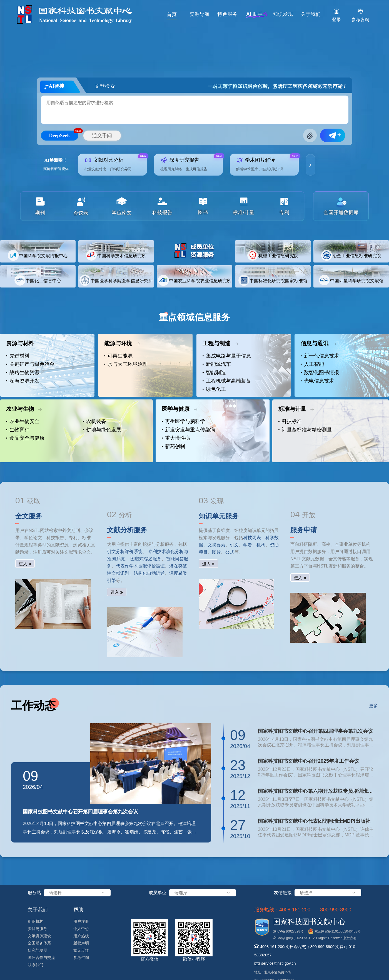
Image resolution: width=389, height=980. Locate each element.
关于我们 (311, 14)
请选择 (77, 893)
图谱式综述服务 (146, 559)
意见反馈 (81, 950)
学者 (248, 545)
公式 (230, 552)
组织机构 (36, 921)
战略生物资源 (23, 372)
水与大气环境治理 (126, 364)
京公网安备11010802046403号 (337, 931)
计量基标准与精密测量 (305, 430)
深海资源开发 (23, 381)
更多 (373, 706)
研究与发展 (38, 950)
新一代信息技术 (320, 356)
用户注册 (81, 921)
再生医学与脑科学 (183, 421)
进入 (23, 564)
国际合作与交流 (41, 957)
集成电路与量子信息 (227, 356)
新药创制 (173, 446)
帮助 (78, 910)
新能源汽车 (217, 364)
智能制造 (214, 372)
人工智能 (312, 364)
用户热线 (81, 936)
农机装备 (94, 421)
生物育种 (18, 430)
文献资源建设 (39, 936)
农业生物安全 (23, 421)
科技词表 (252, 538)
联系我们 (36, 965)
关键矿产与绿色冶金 (30, 364)
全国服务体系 (39, 943)
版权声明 (81, 943)
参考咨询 (81, 957)
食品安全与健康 (25, 438)
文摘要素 (216, 545)
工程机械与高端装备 (227, 381)
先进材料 (18, 356)
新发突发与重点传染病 (188, 430)
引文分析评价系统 (125, 552)
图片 (216, 552)
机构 (261, 545)
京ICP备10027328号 (288, 931)
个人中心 (81, 929)
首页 (172, 14)
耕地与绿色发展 (102, 430)
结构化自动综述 (149, 573)
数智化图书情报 (320, 372)
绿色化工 (214, 389)
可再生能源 (118, 356)
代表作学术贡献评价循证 (140, 566)
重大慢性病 (176, 438)
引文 (234, 545)
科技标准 (290, 421)
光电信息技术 (317, 381)
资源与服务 (38, 929)
